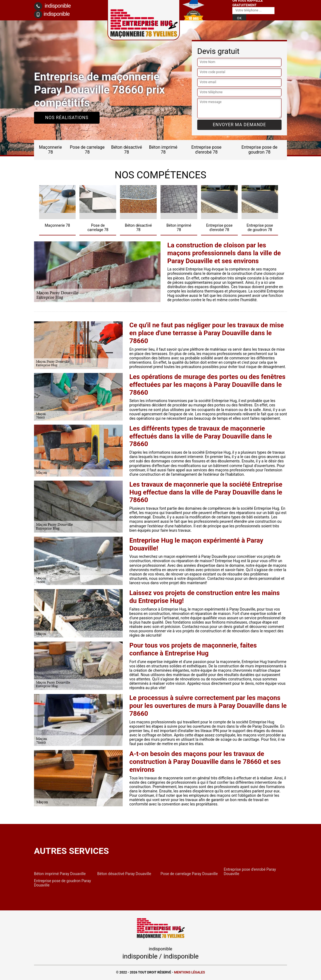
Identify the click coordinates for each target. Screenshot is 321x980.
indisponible (52, 6)
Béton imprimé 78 (163, 150)
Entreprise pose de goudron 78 (260, 150)
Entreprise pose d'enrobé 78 (206, 150)
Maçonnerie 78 (50, 150)
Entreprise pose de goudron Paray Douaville (62, 883)
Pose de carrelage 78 (87, 150)
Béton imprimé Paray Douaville (60, 874)
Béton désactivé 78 (126, 150)
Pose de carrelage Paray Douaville (189, 874)
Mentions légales (190, 972)
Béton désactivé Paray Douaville (124, 874)
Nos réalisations (67, 118)
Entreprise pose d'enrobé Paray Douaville (250, 872)
